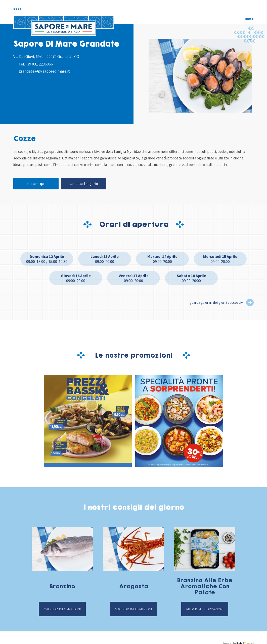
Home (249, 19)
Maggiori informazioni (62, 609)
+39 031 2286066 (39, 64)
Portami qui (36, 184)
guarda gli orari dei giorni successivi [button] (217, 302)
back (17, 9)
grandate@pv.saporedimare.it (44, 71)
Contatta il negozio (84, 184)
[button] (250, 302)
